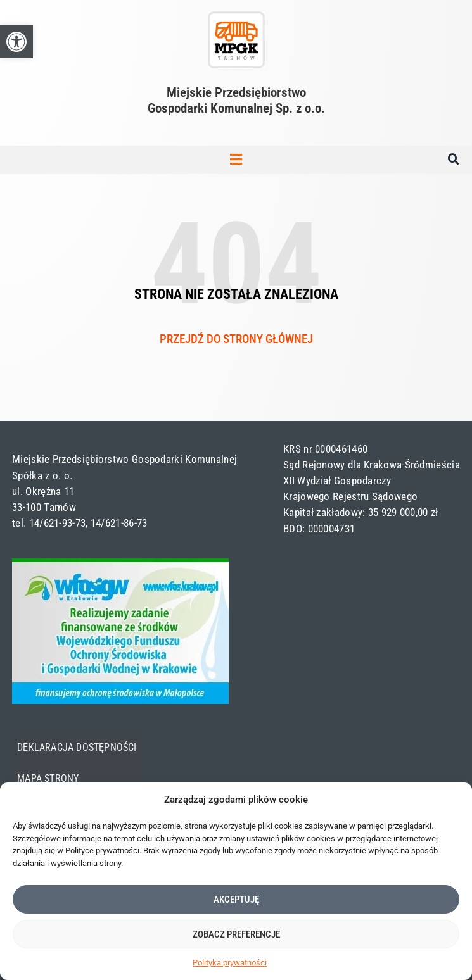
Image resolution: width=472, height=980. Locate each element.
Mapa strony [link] (48, 779)
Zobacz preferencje (236, 934)
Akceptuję (236, 900)
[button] (236, 160)
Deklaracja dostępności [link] (77, 748)
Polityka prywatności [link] (230, 963)
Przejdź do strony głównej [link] (236, 339)
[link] (16, 42)
